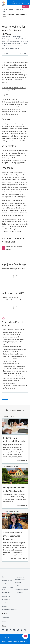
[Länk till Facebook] (3, 630)
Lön (3, 577)
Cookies (10, 641)
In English (4, 606)
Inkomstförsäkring (7, 580)
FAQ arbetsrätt (19, 593)
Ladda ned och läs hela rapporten (14, 248)
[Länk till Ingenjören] (26, 630)
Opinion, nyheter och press (8, 588)
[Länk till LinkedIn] (7, 630)
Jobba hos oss (6, 596)
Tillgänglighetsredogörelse (8, 610)
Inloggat (4, 621)
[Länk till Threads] (22, 630)
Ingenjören (5, 603)
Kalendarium (5, 584)
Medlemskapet (6, 593)
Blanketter (18, 583)
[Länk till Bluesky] (18, 630)
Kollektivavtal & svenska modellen (20, 578)
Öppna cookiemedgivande (20, 641)
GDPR (4, 641)
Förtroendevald (6, 599)
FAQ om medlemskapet (22, 589)
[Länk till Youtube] (11, 630)
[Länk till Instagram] (14, 630)
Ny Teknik (18, 586)
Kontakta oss (5, 618)
